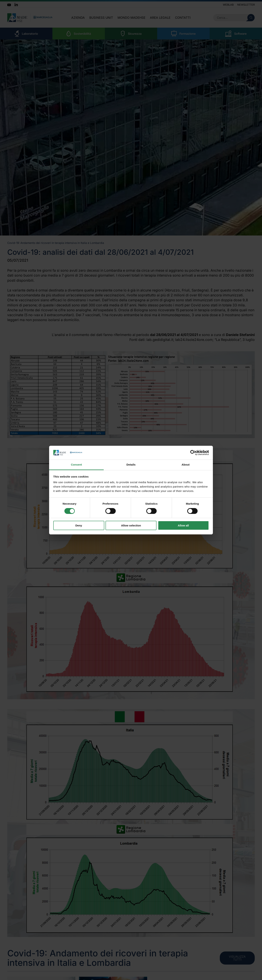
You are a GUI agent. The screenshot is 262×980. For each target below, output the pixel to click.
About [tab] (186, 465)
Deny (79, 525)
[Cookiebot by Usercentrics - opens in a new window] (193, 453)
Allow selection (131, 525)
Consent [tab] (77, 465)
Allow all (183, 525)
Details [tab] (131, 465)
